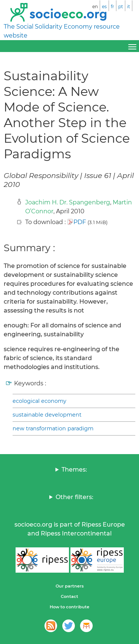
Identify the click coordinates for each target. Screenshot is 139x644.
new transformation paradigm (53, 428)
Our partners (70, 586)
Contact (69, 596)
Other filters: (75, 497)
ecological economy (39, 401)
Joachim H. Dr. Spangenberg (68, 202)
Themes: (74, 470)
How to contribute (69, 607)
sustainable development (47, 415)
